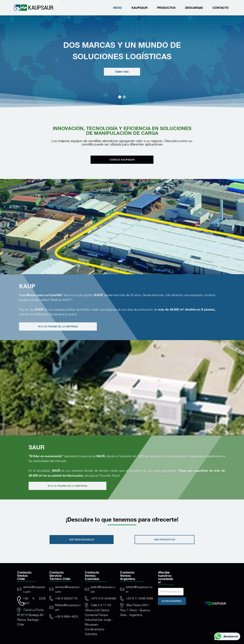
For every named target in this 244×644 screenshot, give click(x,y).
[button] (120, 97)
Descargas (194, 8)
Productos (166, 8)
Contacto (221, 8)
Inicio (118, 8)
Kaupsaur (140, 8)
